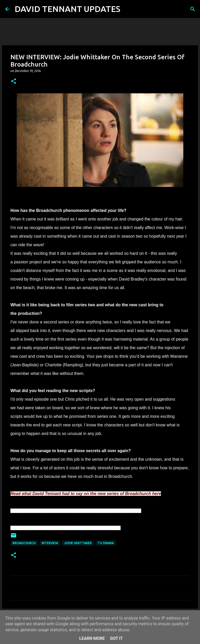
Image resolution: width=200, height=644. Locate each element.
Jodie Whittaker (78, 543)
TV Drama (106, 543)
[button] (14, 82)
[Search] (128, 9)
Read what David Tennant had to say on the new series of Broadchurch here (86, 494)
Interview (50, 543)
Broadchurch (24, 543)
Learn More (92, 638)
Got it (116, 638)
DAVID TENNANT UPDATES (67, 9)
